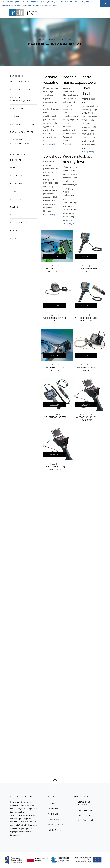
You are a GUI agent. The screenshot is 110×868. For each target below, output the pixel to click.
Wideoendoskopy (21, 82)
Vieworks (16, 199)
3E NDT (14, 191)
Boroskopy (17, 109)
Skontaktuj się (54, 819)
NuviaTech (17, 176)
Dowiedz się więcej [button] (49, 5)
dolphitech (17, 160)
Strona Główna (48, 39)
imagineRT (16, 238)
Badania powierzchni (23, 132)
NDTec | (55, 269)
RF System (16, 183)
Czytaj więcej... (50, 144)
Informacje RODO (55, 825)
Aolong (15, 230)
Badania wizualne (21, 89)
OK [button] (105, 4)
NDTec (14, 215)
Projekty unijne (54, 814)
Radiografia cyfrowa (23, 124)
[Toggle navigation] (99, 13)
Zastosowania (54, 808)
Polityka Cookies (54, 830)
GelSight (16, 207)
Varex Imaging (19, 223)
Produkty (51, 803)
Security (15, 116)
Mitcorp (15, 168)
